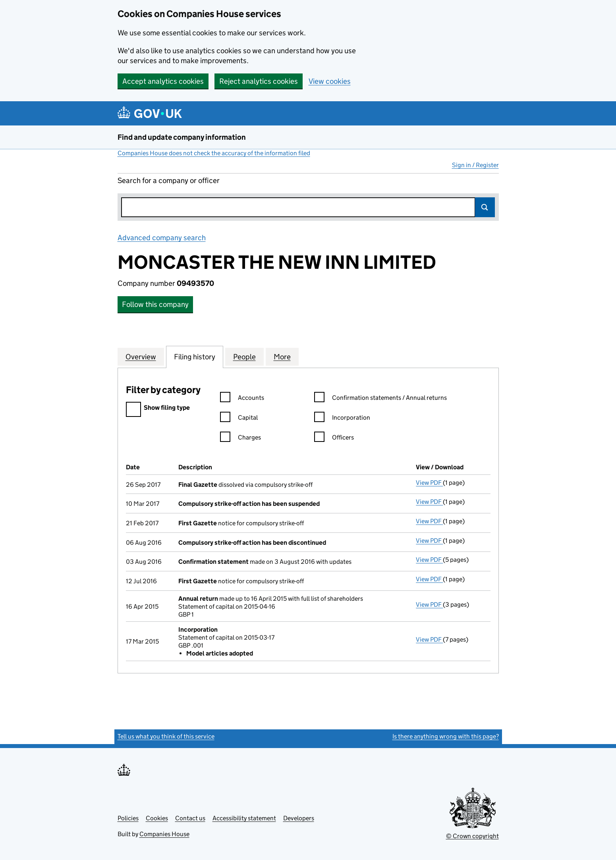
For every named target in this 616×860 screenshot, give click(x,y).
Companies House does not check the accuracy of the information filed (214, 153)
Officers (334, 439)
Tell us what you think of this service (166, 736)
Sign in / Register (475, 165)
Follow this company (155, 304)
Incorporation (342, 419)
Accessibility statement (244, 818)
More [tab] (282, 357)
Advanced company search (162, 238)
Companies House (164, 834)
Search (485, 207)
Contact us (190, 818)
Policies (128, 818)
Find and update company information (182, 137)
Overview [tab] (141, 357)
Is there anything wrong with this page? (446, 736)
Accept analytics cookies (163, 81)
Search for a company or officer (169, 180)
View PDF (429, 483)
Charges (240, 439)
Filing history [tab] (195, 357)
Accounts (242, 399)
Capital (239, 419)
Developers (299, 818)
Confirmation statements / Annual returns (380, 399)
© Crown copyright (472, 836)
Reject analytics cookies (259, 81)
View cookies (330, 81)
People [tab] (244, 357)
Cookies (157, 818)
